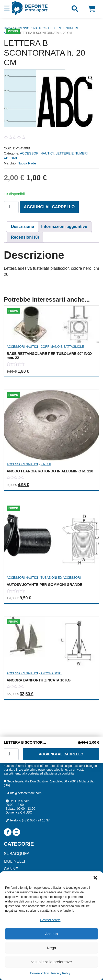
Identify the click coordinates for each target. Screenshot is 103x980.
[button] (95, 878)
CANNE (11, 869)
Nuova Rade (27, 163)
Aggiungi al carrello (49, 207)
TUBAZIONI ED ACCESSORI (60, 578)
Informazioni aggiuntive (64, 227)
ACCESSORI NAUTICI (30, 28)
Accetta (51, 934)
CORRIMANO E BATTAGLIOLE (62, 347)
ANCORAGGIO (51, 673)
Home (8, 28)
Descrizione (22, 227)
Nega (52, 948)
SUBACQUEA (17, 854)
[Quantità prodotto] (11, 207)
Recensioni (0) (25, 237)
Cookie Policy (39, 973)
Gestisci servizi (50, 920)
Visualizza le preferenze (52, 962)
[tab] (22, 227)
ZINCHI (46, 464)
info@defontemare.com (24, 793)
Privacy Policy (61, 973)
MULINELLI (14, 861)
